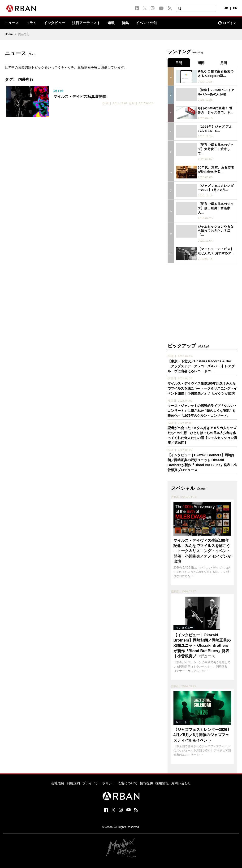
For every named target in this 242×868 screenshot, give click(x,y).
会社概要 (58, 765)
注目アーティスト (90, 23)
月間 (226, 62)
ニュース (12, 23)
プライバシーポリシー (99, 765)
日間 (179, 62)
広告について (128, 765)
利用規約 (73, 765)
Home (9, 35)
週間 (202, 62)
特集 (131, 23)
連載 (116, 23)
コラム (33, 23)
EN (235, 8)
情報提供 (147, 765)
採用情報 (162, 765)
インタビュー (57, 23)
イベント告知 (153, 23)
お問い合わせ (181, 765)
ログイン (227, 23)
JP (226, 8)
